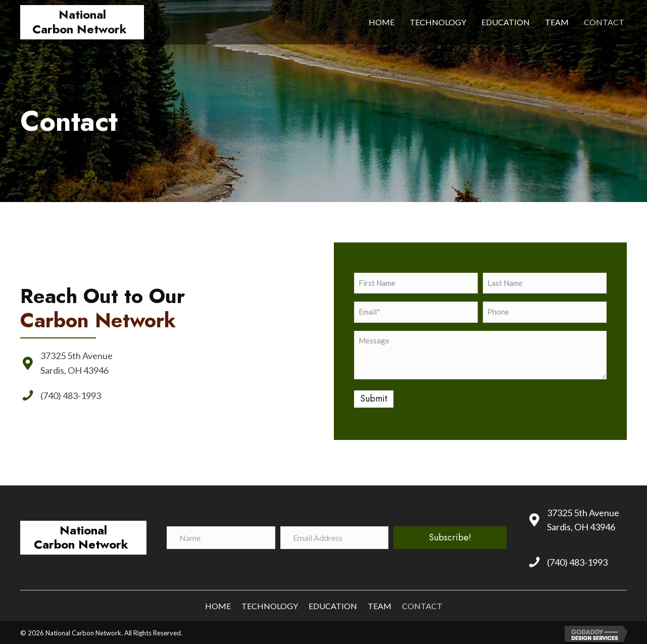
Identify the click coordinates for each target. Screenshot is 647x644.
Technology (270, 604)
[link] (382, 22)
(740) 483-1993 (71, 394)
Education (333, 604)
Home (218, 604)
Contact (422, 604)
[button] (450, 535)
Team (380, 604)
